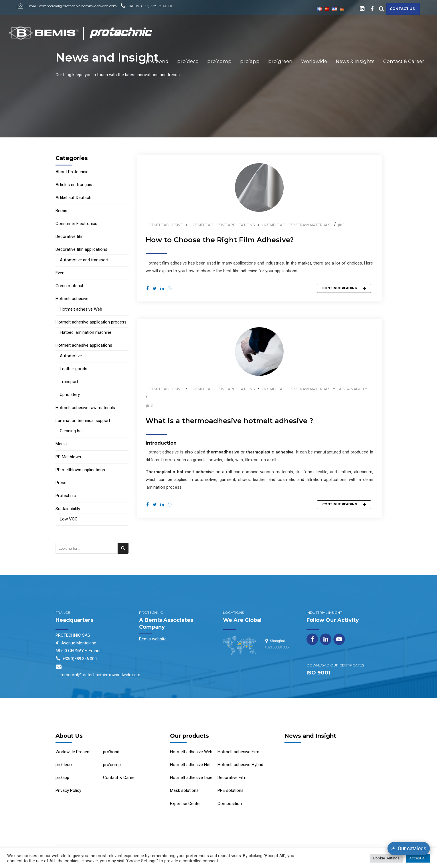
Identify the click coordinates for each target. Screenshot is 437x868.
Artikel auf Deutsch (73, 198)
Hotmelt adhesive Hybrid (240, 765)
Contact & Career (404, 61)
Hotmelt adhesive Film (238, 752)
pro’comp (219, 61)
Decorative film (70, 236)
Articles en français (74, 185)
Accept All (418, 858)
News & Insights (355, 61)
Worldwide (314, 61)
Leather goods (74, 369)
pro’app (250, 61)
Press (61, 483)
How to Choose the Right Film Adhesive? (220, 240)
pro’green (280, 61)
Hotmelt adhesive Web (81, 309)
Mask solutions (184, 790)
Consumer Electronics (76, 224)
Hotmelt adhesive (164, 225)
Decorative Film (232, 778)
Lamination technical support (83, 421)
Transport (69, 382)
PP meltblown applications (80, 470)
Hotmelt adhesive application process (91, 322)
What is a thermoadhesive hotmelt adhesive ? (229, 421)
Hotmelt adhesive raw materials (296, 225)
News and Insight (310, 736)
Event (61, 273)
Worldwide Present (73, 752)
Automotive (71, 356)
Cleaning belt (72, 431)
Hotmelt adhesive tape (191, 778)
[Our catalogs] (409, 849)
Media (61, 444)
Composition (230, 804)
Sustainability (352, 389)
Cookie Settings (386, 858)
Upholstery (70, 394)
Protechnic (66, 496)
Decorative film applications (81, 249)
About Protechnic (72, 172)
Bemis (61, 211)
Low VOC (69, 519)
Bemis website (153, 639)
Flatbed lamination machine (86, 332)
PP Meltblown (68, 457)
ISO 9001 (318, 673)
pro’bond (157, 61)
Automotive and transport (84, 260)
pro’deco (188, 61)
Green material (69, 286)
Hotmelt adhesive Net (190, 765)
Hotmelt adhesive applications (222, 225)
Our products (189, 736)
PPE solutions (231, 790)
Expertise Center (185, 804)
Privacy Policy (68, 790)
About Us (69, 736)
